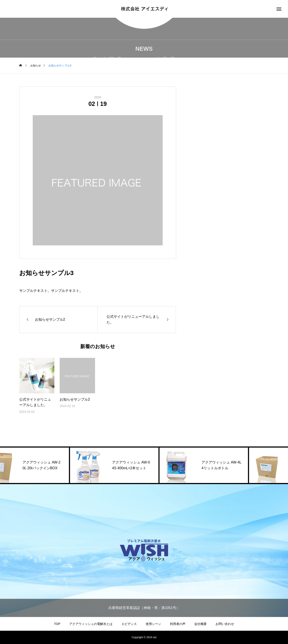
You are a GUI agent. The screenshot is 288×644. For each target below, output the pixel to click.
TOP (57, 624)
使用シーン (153, 624)
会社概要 (200, 624)
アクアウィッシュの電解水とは (91, 624)
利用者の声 (178, 624)
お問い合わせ (225, 624)
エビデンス (129, 624)
